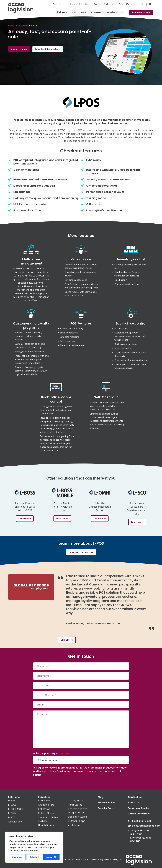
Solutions (60, 12)
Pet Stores (44, 809)
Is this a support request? (52, 753)
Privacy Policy (106, 803)
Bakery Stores (46, 813)
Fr (143, 4)
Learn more (67, 640)
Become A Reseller (79, 4)
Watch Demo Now (141, 12)
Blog (96, 4)
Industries (78, 12)
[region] (34, 847)
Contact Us (135, 797)
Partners (96, 12)
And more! (74, 825)
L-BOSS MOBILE (17, 809)
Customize (17, 857)
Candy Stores (76, 801)
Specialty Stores (77, 817)
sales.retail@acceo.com (141, 826)
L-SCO (12, 817)
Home (11, 26)
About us (133, 803)
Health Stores (46, 825)
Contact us (58, 4)
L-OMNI (12, 813)
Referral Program (127, 4)
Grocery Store (46, 805)
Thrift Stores (75, 805)
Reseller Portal (115, 12)
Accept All (51, 857)
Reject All (34, 857)
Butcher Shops (77, 821)
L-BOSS (12, 805)
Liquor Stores (46, 801)
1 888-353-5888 (139, 821)
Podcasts (109, 4)
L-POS (12, 801)
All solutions (15, 822)
